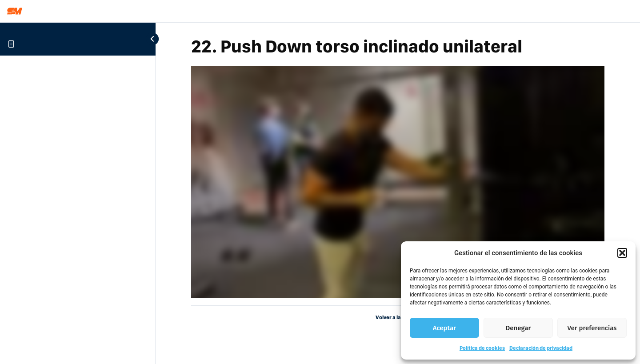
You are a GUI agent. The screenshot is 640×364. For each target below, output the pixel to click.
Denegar (518, 328)
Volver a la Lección (398, 317)
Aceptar (444, 328)
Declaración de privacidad (541, 348)
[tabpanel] (398, 182)
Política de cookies (482, 348)
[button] (622, 253)
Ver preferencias (592, 328)
